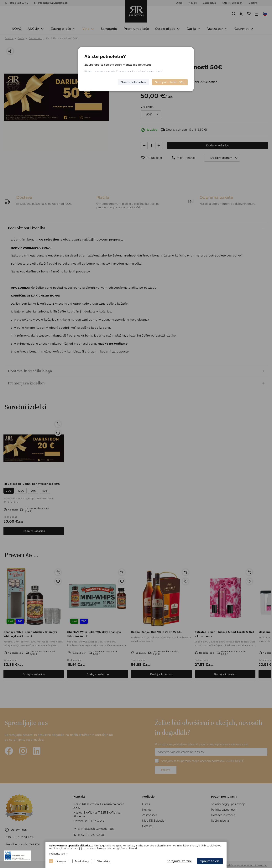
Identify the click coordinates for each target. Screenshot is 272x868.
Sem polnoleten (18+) (170, 82)
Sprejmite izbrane (179, 861)
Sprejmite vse (210, 861)
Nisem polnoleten (133, 82)
